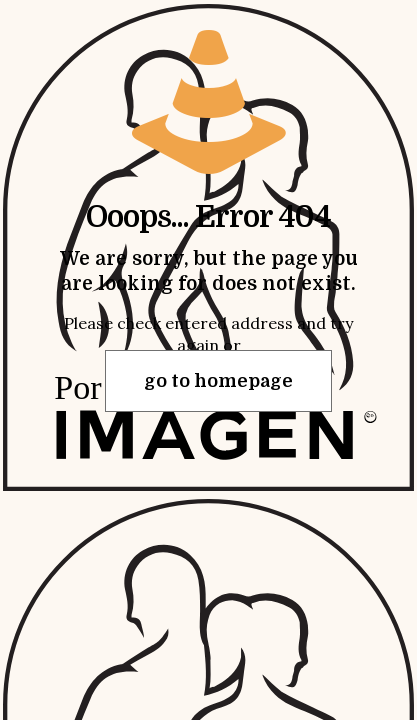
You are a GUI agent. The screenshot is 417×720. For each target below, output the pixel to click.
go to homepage (218, 381)
